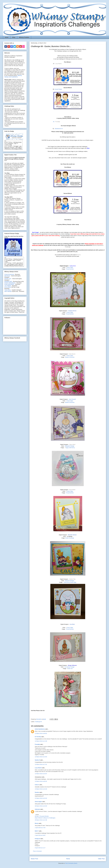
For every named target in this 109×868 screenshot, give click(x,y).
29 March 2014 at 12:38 (41, 820)
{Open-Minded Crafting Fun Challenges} (45, 818)
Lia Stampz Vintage (70, 667)
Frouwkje (37, 744)
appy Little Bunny (70, 448)
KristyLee (37, 839)
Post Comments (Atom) (71, 863)
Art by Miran (8, 291)
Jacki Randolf (72, 399)
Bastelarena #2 (59, 129)
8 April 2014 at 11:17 (40, 848)
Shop (14, 37)
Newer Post (34, 859)
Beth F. (37, 831)
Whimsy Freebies (24, 37)
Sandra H (37, 760)
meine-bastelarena (40, 729)
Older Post (101, 859)
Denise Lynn (8, 282)
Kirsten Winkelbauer (10, 287)
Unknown (37, 809)
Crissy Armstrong (9, 278)
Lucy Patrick (38, 768)
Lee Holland (8, 289)
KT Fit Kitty (38, 737)
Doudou (37, 792)
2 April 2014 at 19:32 (40, 835)
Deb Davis (7, 280)
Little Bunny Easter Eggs (70, 582)
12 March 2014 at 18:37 (41, 774)
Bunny (37, 823)
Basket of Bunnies (70, 357)
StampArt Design (70, 446)
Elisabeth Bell (8, 285)
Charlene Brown (72, 311)
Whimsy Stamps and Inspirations (13, 76)
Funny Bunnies (70, 269)
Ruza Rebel (72, 490)
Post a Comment (37, 851)
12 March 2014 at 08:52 (41, 733)
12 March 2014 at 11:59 (41, 741)
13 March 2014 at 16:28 (41, 789)
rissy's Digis (70, 267)
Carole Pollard (58, 89)
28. (54, 122)
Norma (79, 255)
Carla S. (37, 785)
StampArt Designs (70, 581)
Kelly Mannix (72, 354)
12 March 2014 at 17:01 (41, 764)
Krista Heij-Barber (9, 288)
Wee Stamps (8, 295)
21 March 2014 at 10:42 (41, 798)
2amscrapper (38, 802)
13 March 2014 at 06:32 (41, 781)
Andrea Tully (72, 579)
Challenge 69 (38, 722)
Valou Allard (72, 444)
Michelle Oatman (72, 535)
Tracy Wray (8, 294)
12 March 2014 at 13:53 (41, 757)
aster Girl (70, 669)
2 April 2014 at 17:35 (40, 828)
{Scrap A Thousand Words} (42, 816)
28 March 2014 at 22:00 (41, 806)
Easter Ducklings (70, 538)
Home (7, 37)
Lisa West (72, 624)
